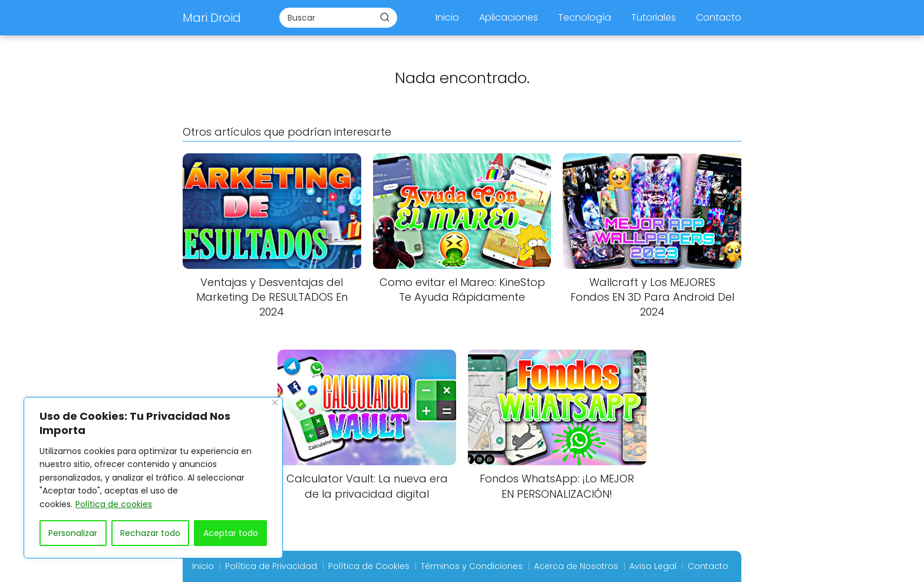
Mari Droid (212, 18)
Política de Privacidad (271, 566)
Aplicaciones (509, 17)
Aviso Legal (653, 566)
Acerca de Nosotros (576, 566)
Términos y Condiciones (472, 566)
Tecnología (585, 17)
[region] (153, 478)
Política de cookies (114, 504)
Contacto (719, 17)
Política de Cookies (369, 566)
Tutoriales (654, 17)
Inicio (447, 17)
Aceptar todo (231, 533)
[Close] (275, 402)
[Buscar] (385, 17)
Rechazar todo (150, 533)
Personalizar (73, 533)
